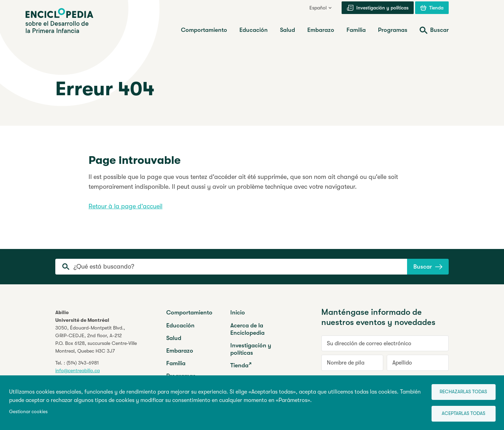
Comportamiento (189, 313)
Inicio (238, 313)
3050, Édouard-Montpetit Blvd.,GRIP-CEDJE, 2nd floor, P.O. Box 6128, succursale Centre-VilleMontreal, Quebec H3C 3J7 (96, 339)
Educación (180, 325)
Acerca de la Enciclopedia (247, 329)
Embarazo (180, 351)
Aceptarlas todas (460, 413)
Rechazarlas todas (461, 390)
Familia (176, 363)
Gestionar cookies (28, 411)
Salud (174, 338)
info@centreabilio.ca (78, 370)
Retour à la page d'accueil (125, 206)
